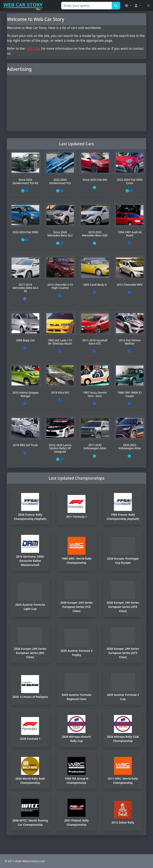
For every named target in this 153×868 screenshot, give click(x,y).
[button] (128, 6)
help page (33, 48)
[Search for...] (87, 6)
